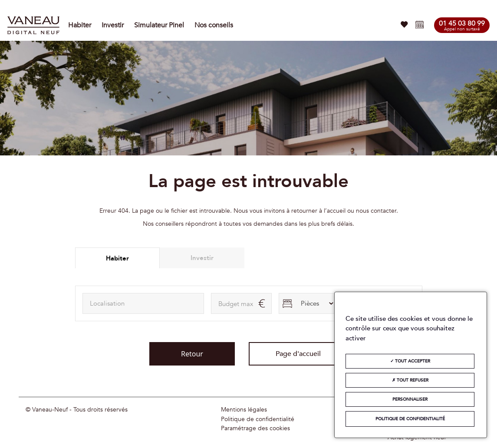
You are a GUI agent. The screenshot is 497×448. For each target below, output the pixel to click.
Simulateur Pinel (159, 25)
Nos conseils (214, 25)
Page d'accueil (298, 354)
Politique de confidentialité (258, 419)
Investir (113, 25)
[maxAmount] (241, 303)
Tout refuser (410, 380)
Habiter (80, 25)
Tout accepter (410, 361)
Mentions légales (244, 410)
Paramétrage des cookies (255, 428)
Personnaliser (410, 399)
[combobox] (143, 303)
